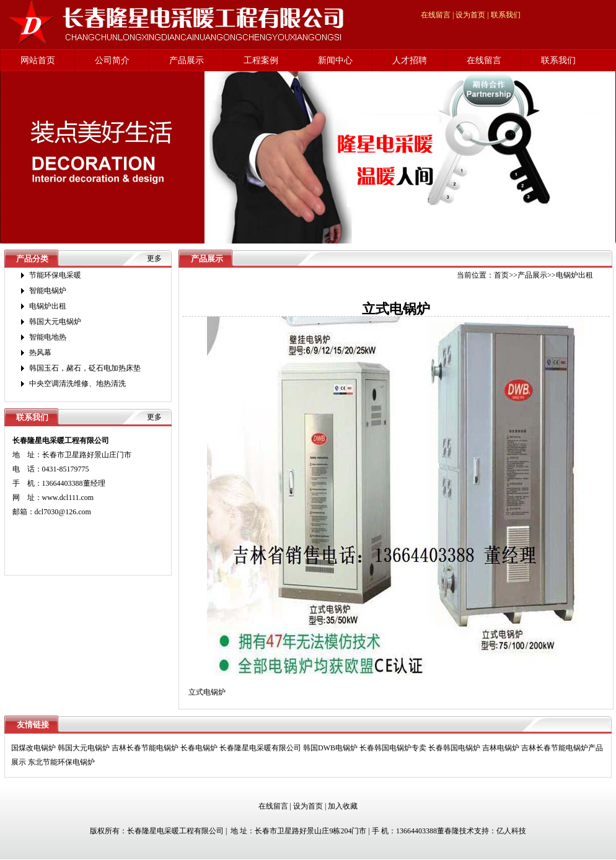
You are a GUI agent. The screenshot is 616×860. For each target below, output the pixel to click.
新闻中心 (335, 60)
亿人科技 (511, 831)
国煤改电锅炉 (33, 748)
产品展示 (187, 60)
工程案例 (261, 60)
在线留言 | (437, 15)
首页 (501, 275)
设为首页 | (472, 15)
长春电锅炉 (199, 748)
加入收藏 (343, 806)
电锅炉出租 (48, 306)
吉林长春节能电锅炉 (145, 748)
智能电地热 (48, 337)
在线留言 (484, 60)
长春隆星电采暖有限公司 (260, 748)
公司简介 (112, 60)
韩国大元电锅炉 (55, 322)
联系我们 (506, 15)
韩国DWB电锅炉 (330, 748)
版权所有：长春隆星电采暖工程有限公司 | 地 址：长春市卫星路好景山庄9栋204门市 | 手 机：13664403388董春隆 (275, 831)
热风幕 (40, 353)
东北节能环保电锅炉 (61, 762)
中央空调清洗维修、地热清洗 (77, 384)
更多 (154, 258)
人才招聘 (410, 60)
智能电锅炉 (48, 291)
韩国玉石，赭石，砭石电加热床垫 (85, 368)
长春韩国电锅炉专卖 (393, 748)
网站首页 (38, 60)
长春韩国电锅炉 (454, 748)
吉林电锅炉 (501, 748)
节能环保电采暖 (55, 275)
